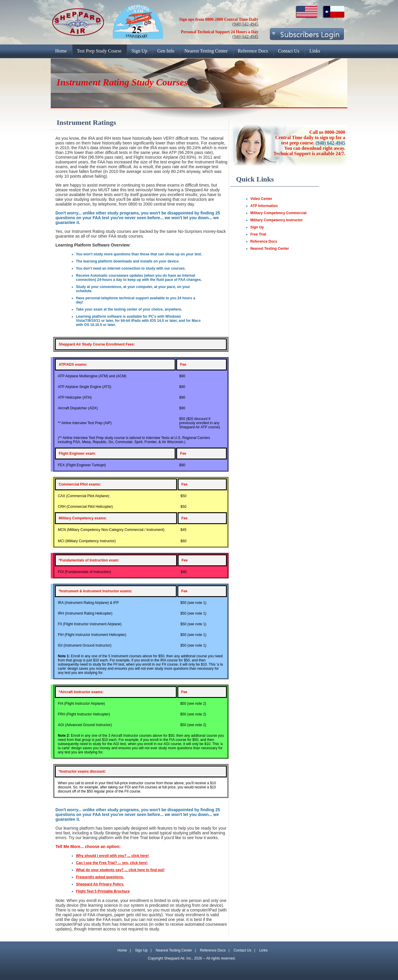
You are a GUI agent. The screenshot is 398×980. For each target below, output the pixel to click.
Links (263, 950)
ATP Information (264, 206)
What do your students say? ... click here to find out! (120, 870)
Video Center (261, 199)
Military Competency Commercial (278, 213)
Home (122, 950)
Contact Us (242, 950)
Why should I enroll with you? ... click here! (112, 856)
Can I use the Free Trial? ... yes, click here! (112, 863)
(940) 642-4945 (246, 24)
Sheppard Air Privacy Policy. (100, 884)
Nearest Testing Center (270, 249)
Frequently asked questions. (100, 877)
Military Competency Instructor (277, 220)
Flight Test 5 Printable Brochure (103, 891)
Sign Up (257, 227)
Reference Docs (264, 241)
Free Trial (258, 234)
